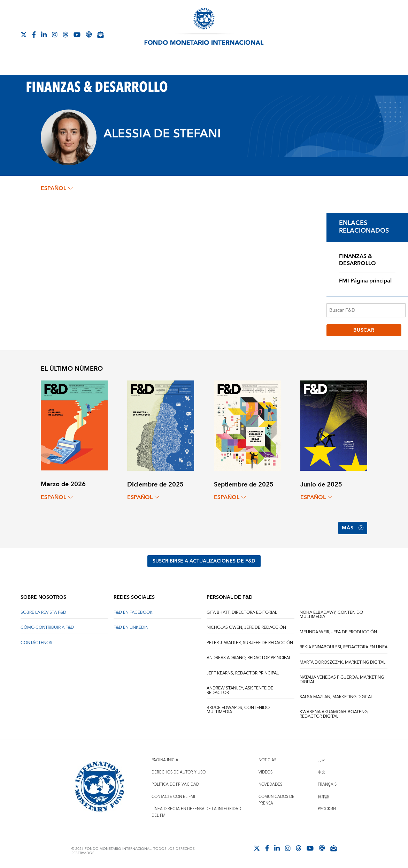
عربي (321, 760)
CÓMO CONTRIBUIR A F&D (47, 628)
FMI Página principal (365, 281)
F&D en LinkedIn (131, 628)
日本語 (324, 797)
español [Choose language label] (57, 188)
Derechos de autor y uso (179, 772)
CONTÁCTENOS (36, 643)
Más (353, 528)
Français (327, 784)
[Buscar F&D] (366, 310)
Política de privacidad (175, 784)
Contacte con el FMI (173, 797)
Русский (327, 809)
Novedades (270, 784)
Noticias (267, 760)
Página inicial (166, 760)
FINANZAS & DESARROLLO (357, 260)
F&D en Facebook (133, 613)
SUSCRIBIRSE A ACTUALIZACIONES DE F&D (204, 561)
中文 (322, 772)
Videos (265, 772)
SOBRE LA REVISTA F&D (43, 613)
